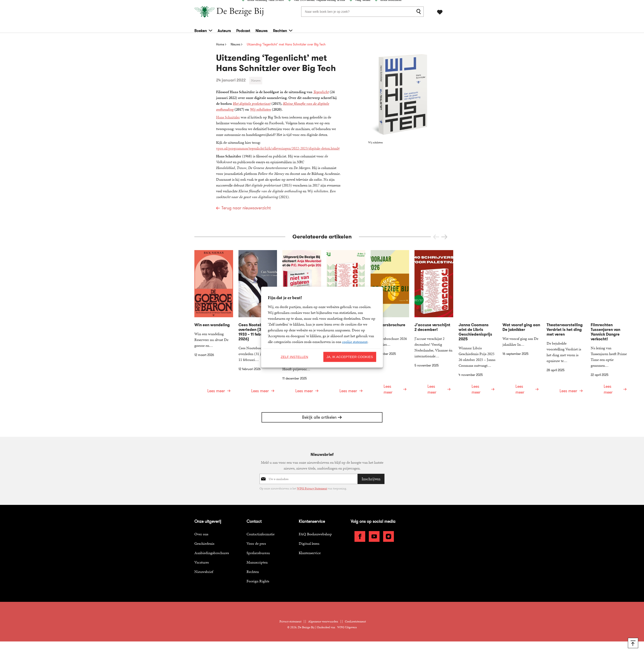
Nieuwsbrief (204, 556)
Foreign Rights (258, 566)
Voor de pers (256, 528)
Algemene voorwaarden (323, 606)
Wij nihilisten (260, 109)
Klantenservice (310, 538)
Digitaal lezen (309, 528)
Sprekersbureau (258, 538)
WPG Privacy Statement (312, 473)
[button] (444, 237)
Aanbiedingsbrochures (212, 538)
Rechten (280, 29)
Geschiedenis (204, 528)
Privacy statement (290, 606)
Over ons (201, 519)
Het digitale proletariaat (252, 103)
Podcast (243, 29)
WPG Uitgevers (347, 612)
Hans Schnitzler (228, 117)
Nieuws (262, 29)
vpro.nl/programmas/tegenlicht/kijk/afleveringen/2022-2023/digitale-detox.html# (278, 148)
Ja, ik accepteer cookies (350, 357)
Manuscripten (257, 547)
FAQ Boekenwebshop (315, 519)
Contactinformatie (261, 519)
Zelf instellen (294, 357)
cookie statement (355, 341)
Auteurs (224, 29)
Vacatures (202, 547)
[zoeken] (419, 11)
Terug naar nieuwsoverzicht (246, 208)
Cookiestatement (355, 606)
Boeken (201, 29)
